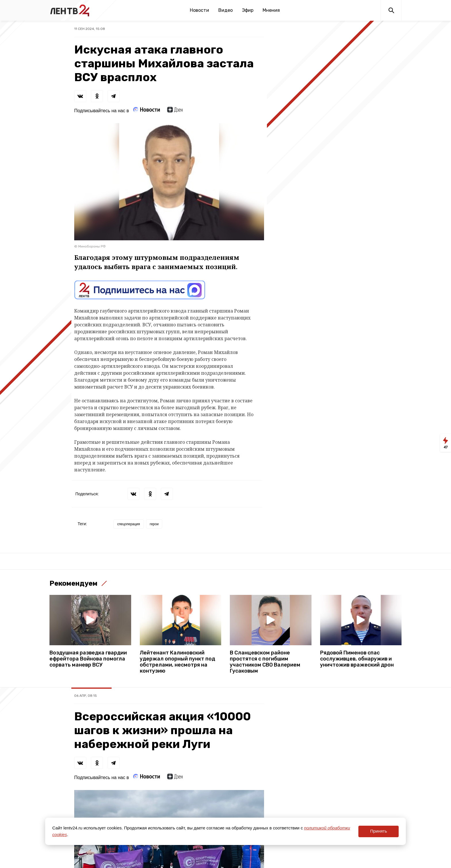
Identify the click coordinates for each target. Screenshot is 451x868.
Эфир (248, 10)
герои (154, 524)
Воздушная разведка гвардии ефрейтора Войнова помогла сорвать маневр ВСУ (88, 659)
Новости (199, 10)
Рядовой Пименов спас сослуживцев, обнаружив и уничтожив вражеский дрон (357, 659)
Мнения (271, 10)
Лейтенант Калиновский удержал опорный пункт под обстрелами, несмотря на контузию (177, 662)
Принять (379, 831)
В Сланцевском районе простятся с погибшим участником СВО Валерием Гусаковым (265, 662)
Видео (225, 10)
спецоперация (128, 524)
